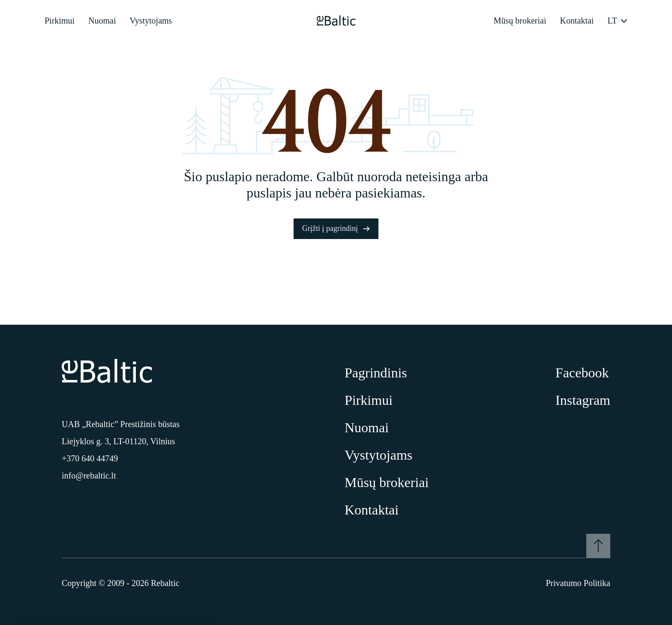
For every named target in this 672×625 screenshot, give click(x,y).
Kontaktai (577, 21)
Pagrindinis (376, 373)
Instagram (583, 400)
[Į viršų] (598, 546)
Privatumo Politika (578, 583)
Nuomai (102, 21)
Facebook (582, 373)
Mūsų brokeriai (520, 21)
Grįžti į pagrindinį (336, 228)
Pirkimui (60, 21)
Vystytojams (151, 21)
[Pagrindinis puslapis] (336, 21)
